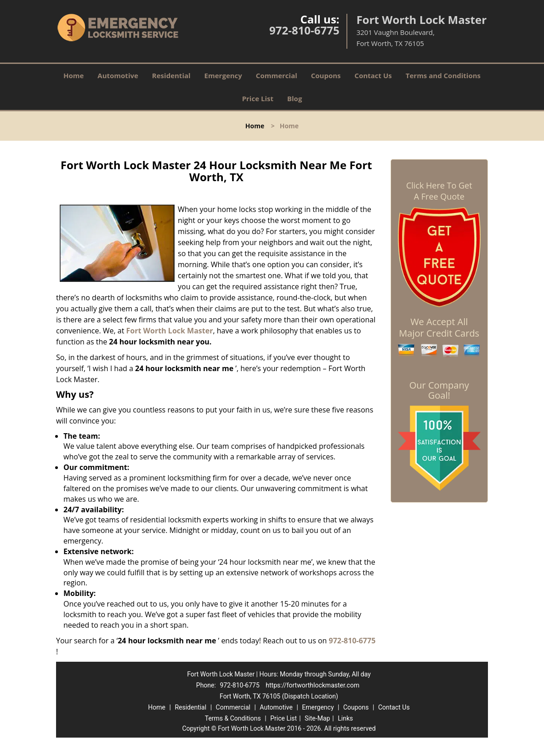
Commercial (277, 75)
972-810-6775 (304, 30)
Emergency (223, 75)
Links (345, 718)
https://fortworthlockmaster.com (312, 685)
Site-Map (317, 718)
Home (74, 75)
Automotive (118, 75)
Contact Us (373, 75)
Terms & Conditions (233, 718)
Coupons (326, 75)
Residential (171, 75)
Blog (295, 98)
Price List (258, 98)
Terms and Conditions (443, 75)
